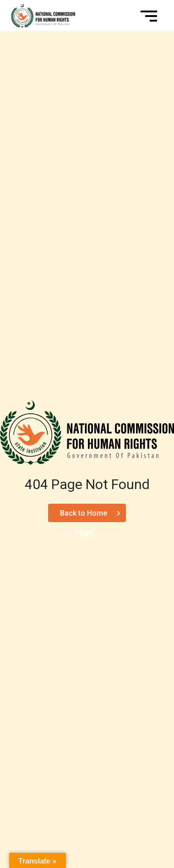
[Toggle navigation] (150, 16)
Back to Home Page (84, 515)
